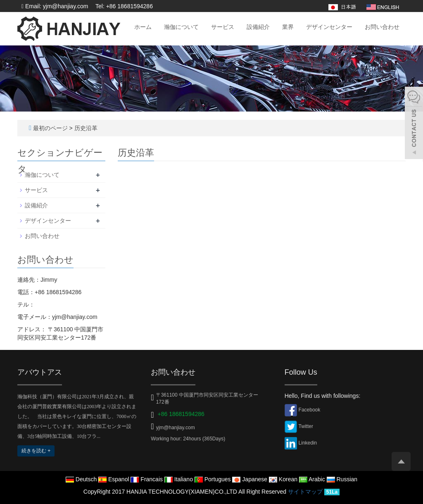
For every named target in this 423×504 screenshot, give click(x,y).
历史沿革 (86, 128)
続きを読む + (36, 451)
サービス (223, 27)
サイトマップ (305, 492)
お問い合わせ (382, 27)
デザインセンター (329, 27)
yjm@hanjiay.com (176, 428)
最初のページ (50, 128)
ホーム (143, 27)
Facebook (310, 410)
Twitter (306, 426)
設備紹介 (258, 27)
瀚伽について (181, 27)
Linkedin (308, 443)
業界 (288, 27)
